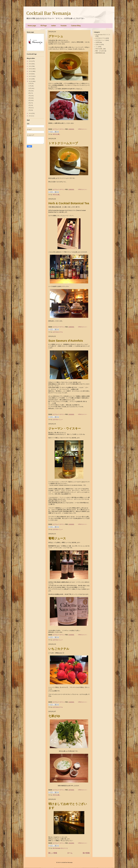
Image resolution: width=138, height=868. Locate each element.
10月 (30, 88)
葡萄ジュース (57, 538)
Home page (32, 26)
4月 (29, 103)
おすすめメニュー (58, 420)
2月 (29, 108)
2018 (30, 74)
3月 (29, 105)
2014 (30, 113)
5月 (29, 100)
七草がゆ (54, 716)
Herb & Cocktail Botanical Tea (69, 203)
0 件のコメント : (83, 129)
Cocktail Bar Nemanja (48, 14)
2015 (30, 81)
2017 (30, 76)
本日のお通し (57, 134)
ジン (97, 47)
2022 (30, 64)
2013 (30, 116)
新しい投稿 (53, 853)
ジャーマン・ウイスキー (65, 428)
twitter (54, 26)
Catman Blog (76, 26)
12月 (30, 84)
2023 (30, 61)
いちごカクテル (59, 649)
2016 (30, 79)
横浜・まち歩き (100, 51)
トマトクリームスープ (63, 143)
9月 (29, 91)
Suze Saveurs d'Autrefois (66, 341)
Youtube (63, 26)
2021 (30, 66)
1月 (29, 110)
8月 (29, 93)
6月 (29, 98)
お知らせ (98, 45)
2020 (30, 69)
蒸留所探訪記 (99, 53)
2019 (30, 71)
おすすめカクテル (58, 332)
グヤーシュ (56, 36)
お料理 (97, 42)
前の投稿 (86, 853)
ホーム (70, 853)
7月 (29, 96)
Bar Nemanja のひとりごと (60, 848)
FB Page (44, 26)
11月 (30, 86)
